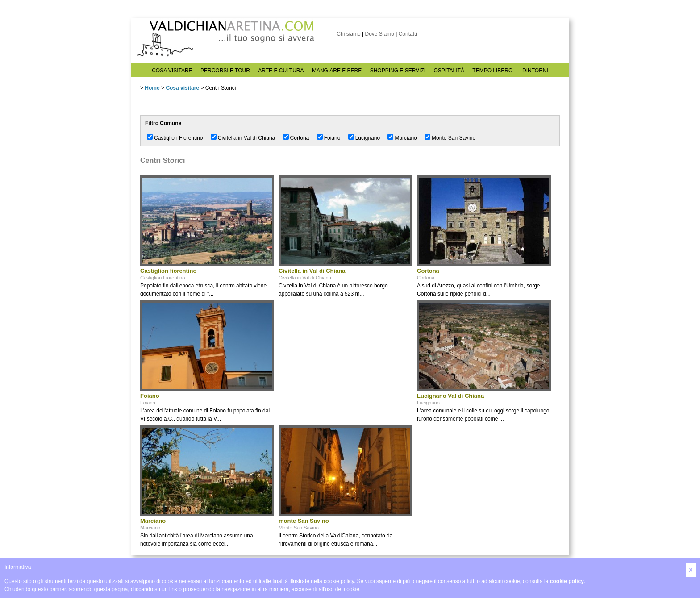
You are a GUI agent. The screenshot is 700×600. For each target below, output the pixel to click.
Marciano (406, 138)
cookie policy (567, 581)
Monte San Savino (454, 138)
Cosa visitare (182, 88)
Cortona (300, 138)
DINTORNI (535, 71)
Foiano (332, 138)
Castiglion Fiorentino (178, 138)
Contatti (408, 34)
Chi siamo (348, 34)
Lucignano (368, 138)
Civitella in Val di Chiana (247, 138)
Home (152, 88)
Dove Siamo (379, 34)
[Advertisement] (346, 356)
